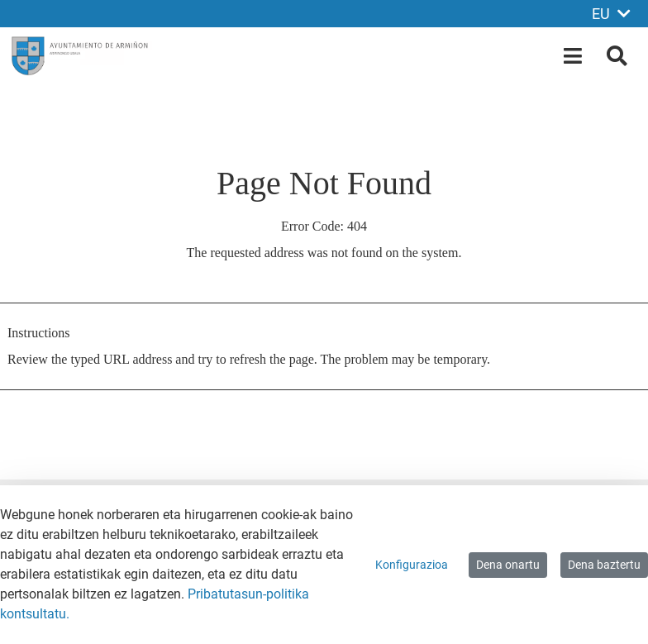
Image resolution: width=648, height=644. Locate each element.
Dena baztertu (604, 565)
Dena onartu (508, 565)
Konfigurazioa (412, 565)
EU (611, 14)
